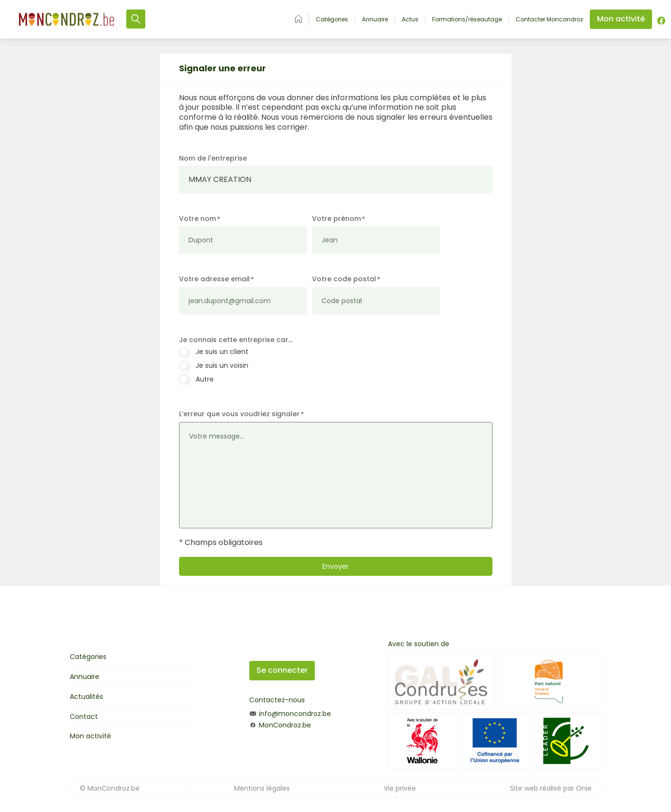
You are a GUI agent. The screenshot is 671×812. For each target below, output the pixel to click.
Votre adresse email (216, 279)
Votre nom (199, 219)
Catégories (332, 19)
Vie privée (400, 788)
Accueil (298, 19)
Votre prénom (338, 219)
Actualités (86, 697)
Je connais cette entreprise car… (236, 340)
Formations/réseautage (467, 19)
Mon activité (90, 736)
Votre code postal (346, 279)
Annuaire (375, 19)
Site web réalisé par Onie (551, 788)
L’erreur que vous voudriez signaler (241, 414)
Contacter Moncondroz (549, 19)
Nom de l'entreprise (213, 158)
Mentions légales (262, 788)
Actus (410, 19)
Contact (84, 716)
